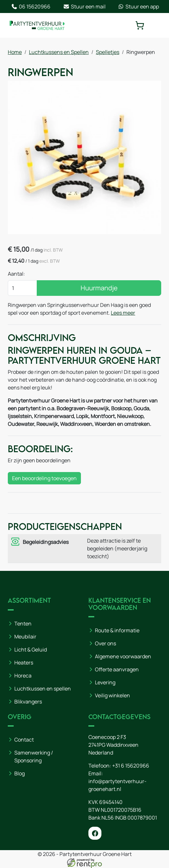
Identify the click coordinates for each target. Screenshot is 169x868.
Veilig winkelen (112, 695)
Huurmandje (99, 288)
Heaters (24, 663)
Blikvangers (28, 702)
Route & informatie (117, 630)
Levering (105, 682)
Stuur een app (138, 7)
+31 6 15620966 (131, 766)
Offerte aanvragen (117, 669)
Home (15, 52)
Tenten (23, 624)
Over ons (105, 643)
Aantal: (16, 274)
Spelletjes (108, 52)
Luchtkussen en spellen (43, 689)
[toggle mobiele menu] (157, 25)
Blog (19, 773)
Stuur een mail (84, 7)
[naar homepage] (37, 25)
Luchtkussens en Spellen (59, 52)
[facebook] (95, 833)
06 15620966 (31, 7)
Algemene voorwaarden (123, 656)
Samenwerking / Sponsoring (34, 756)
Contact (24, 740)
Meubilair (25, 637)
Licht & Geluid (31, 650)
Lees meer (123, 313)
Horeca (23, 676)
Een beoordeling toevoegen (44, 478)
